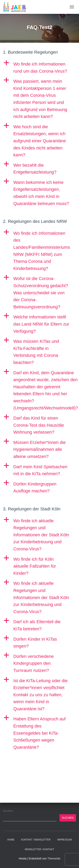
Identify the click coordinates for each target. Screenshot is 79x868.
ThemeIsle (54, 859)
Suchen (8, 811)
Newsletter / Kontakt (40, 849)
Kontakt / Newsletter (36, 840)
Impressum (65, 840)
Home (11, 840)
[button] (39, 68)
